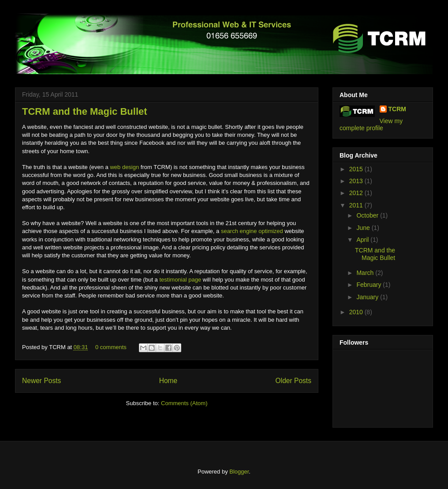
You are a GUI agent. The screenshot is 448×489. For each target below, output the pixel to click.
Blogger (239, 472)
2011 (357, 205)
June (364, 228)
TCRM (397, 109)
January (368, 297)
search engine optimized (251, 231)
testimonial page (179, 280)
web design (124, 167)
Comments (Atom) (184, 403)
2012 (357, 193)
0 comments (111, 347)
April (363, 240)
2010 (357, 312)
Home (168, 381)
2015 (357, 169)
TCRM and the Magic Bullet (85, 111)
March (366, 273)
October (368, 215)
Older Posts (293, 381)
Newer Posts (41, 381)
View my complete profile (371, 124)
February (370, 285)
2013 (357, 181)
